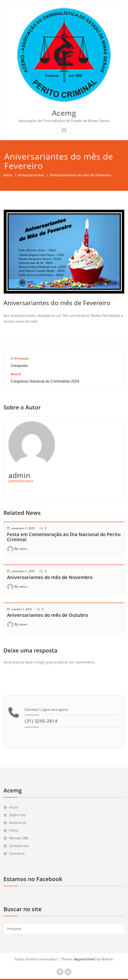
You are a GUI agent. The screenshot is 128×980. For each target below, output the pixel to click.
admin (23, 549)
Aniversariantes (31, 175)
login (41, 662)
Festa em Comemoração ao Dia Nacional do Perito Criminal (64, 537)
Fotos (14, 830)
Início (8, 175)
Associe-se (18, 823)
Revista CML (19, 838)
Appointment (84, 959)
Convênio (17, 853)
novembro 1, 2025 (23, 571)
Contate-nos (19, 846)
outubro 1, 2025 (22, 609)
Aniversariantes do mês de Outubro (47, 615)
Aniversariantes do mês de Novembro (50, 577)
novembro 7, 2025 (23, 528)
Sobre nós (17, 815)
